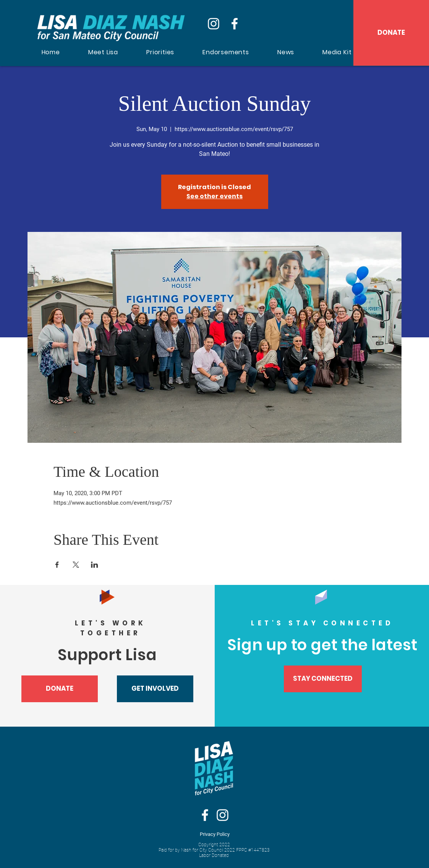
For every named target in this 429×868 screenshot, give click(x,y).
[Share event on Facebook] (57, 565)
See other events (214, 196)
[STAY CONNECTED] (323, 679)
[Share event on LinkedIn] (95, 565)
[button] (155, 689)
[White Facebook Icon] (205, 815)
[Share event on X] (76, 565)
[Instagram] (214, 24)
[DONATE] (391, 33)
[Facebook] (235, 24)
